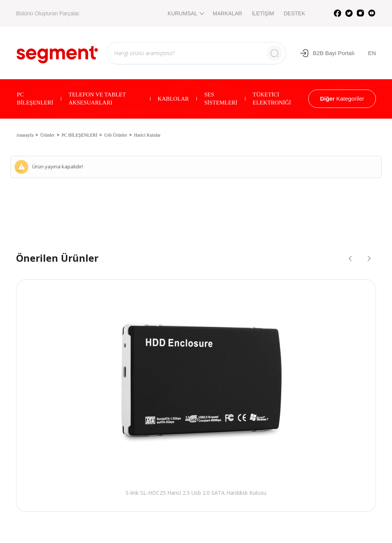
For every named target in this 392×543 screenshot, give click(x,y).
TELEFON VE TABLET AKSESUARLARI (97, 99)
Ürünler (47, 135)
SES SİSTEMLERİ (221, 99)
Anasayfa (25, 135)
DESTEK (294, 13)
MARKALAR (228, 13)
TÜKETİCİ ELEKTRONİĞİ (272, 99)
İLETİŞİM (263, 13)
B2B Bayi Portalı (327, 53)
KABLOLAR (173, 99)
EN (372, 53)
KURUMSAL (185, 13)
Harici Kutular (147, 135)
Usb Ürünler (116, 135)
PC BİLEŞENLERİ (35, 99)
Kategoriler (342, 99)
